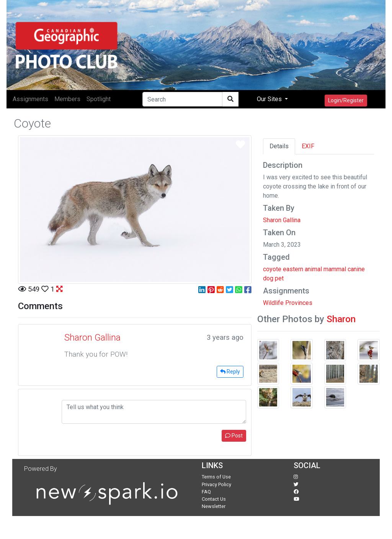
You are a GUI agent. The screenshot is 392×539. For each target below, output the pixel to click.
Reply (230, 372)
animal (313, 269)
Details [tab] (279, 146)
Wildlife (273, 303)
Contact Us (214, 499)
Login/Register (346, 100)
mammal (335, 269)
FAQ (206, 492)
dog (268, 278)
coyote (272, 269)
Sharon (341, 319)
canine (356, 269)
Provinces (299, 303)
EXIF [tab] (308, 146)
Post (234, 436)
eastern (293, 269)
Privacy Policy (216, 484)
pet (279, 278)
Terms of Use (216, 477)
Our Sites (270, 99)
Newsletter (214, 506)
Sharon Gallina (282, 220)
